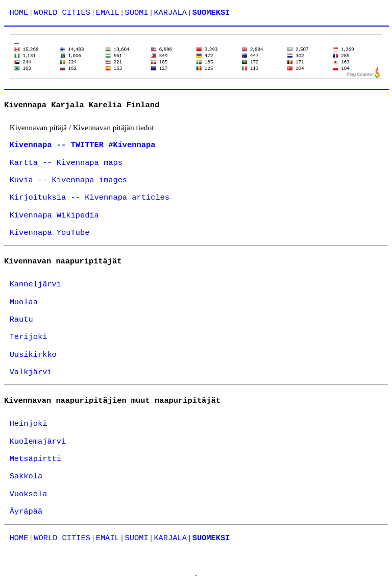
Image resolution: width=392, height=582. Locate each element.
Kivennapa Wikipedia (54, 215)
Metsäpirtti (35, 459)
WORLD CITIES (62, 13)
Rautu (21, 320)
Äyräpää (26, 512)
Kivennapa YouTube (50, 233)
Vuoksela (29, 494)
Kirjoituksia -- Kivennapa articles (90, 198)
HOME (19, 13)
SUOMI (137, 13)
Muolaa (24, 302)
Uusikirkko (33, 355)
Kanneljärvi (35, 284)
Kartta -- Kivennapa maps (66, 163)
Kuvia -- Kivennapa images (68, 180)
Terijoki (29, 337)
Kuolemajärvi (38, 442)
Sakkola (26, 476)
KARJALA (170, 13)
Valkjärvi (31, 372)
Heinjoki (29, 424)
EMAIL (108, 13)
